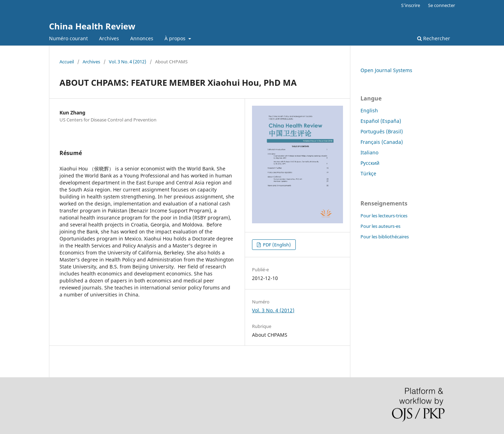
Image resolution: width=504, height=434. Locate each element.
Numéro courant (68, 38)
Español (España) (381, 121)
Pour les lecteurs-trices (384, 216)
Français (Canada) (382, 142)
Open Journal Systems (386, 70)
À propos (176, 38)
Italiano (369, 152)
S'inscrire (411, 5)
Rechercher (434, 38)
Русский (370, 163)
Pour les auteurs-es (380, 226)
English (369, 110)
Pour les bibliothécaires (385, 237)
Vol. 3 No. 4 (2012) (128, 62)
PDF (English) (276, 245)
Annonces (142, 38)
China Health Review (92, 26)
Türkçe (368, 173)
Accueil (67, 62)
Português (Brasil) (382, 131)
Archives (109, 38)
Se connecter (442, 5)
